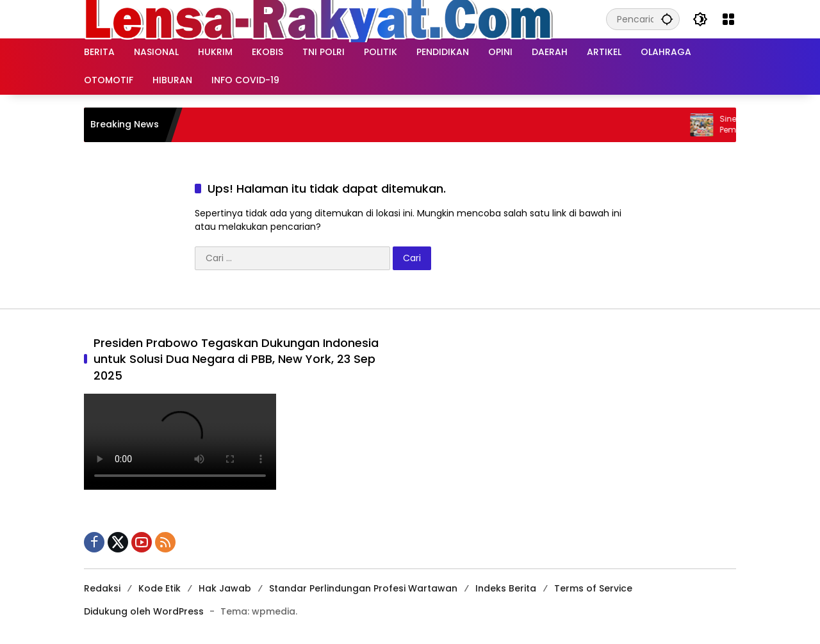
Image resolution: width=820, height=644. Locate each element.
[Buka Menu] (728, 19)
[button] (667, 19)
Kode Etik (160, 588)
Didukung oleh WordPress (144, 611)
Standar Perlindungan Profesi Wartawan (363, 588)
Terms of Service (593, 588)
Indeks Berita (506, 588)
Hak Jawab (225, 588)
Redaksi (102, 588)
